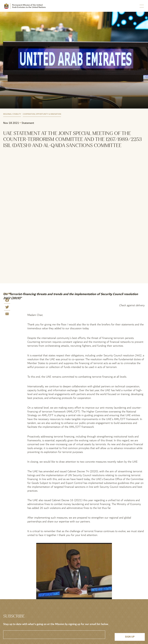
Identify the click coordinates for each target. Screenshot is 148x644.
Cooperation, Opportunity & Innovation (42, 114)
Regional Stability (12, 114)
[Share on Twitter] (7, 308)
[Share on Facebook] (7, 301)
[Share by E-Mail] (7, 315)
